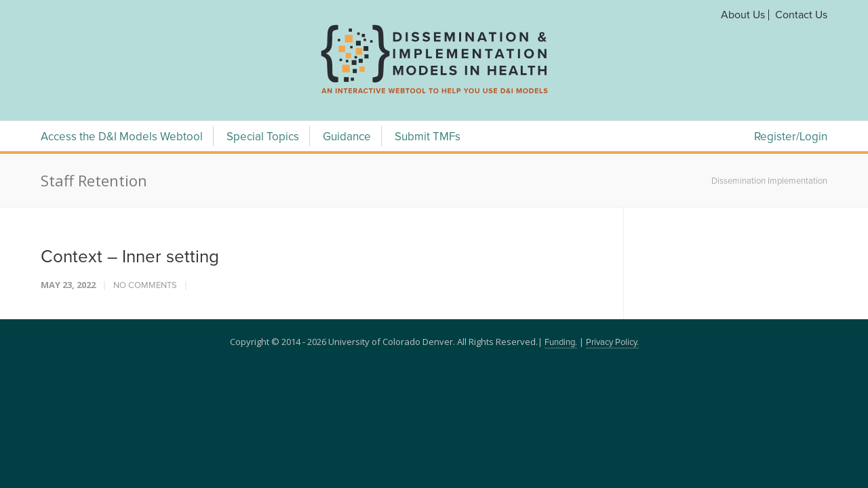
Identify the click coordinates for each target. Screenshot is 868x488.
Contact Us (801, 15)
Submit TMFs (428, 137)
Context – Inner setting (130, 257)
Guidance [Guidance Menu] (347, 137)
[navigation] (434, 94)
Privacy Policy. (612, 343)
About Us (743, 15)
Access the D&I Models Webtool (122, 137)
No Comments (145, 286)
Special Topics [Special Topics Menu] (263, 137)
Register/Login (791, 137)
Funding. (561, 343)
